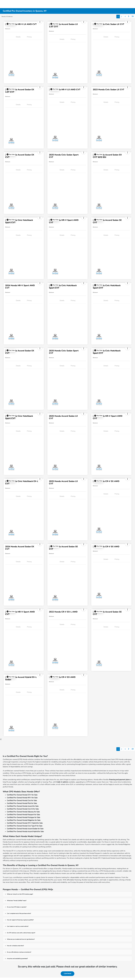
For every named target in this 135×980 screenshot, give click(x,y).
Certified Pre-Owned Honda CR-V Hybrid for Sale (25, 823)
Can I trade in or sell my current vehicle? (18, 926)
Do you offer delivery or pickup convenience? (19, 952)
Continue (67, 974)
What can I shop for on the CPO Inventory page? (20, 894)
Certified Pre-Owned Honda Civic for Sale (22, 801)
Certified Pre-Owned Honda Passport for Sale (23, 815)
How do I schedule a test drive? (15, 946)
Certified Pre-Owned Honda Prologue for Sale (23, 817)
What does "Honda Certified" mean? (17, 901)
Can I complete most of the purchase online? (19, 913)
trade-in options (62, 782)
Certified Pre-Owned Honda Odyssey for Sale (23, 812)
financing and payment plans (119, 780)
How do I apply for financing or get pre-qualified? (20, 920)
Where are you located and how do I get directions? (21, 939)
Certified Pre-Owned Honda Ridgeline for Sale (24, 820)
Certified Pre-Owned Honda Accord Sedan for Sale (25, 829)
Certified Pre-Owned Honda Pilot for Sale (22, 803)
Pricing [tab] (29, 37)
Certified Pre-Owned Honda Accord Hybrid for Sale (25, 832)
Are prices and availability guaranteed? (17, 959)
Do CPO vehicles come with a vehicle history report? (21, 933)
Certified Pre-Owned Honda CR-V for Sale (22, 795)
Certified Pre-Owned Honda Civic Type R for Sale (25, 826)
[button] (11, 24)
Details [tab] (18, 37)
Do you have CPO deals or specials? (17, 907)
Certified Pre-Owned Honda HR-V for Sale (22, 798)
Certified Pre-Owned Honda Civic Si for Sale (23, 809)
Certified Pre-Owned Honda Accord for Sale (23, 806)
